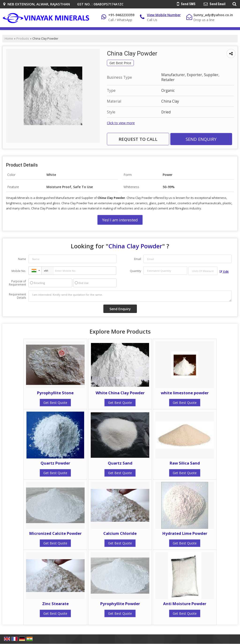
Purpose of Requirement (17, 283)
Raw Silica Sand (185, 463)
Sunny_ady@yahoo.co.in (213, 15)
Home (9, 39)
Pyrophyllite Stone (55, 393)
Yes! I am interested (120, 220)
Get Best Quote (55, 403)
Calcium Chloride (120, 533)
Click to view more (121, 123)
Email (138, 259)
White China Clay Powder (120, 393)
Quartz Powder (55, 463)
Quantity (135, 271)
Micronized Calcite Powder (55, 533)
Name (22, 259)
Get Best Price (120, 63)
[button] (164, 15)
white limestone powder (185, 393)
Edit (224, 272)
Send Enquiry (201, 139)
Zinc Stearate (55, 604)
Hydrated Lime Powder (185, 533)
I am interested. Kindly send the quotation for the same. (130, 296)
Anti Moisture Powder (185, 604)
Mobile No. (19, 271)
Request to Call (138, 139)
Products (23, 39)
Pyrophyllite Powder (120, 604)
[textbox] (203, 271)
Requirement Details (17, 296)
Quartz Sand (120, 463)
